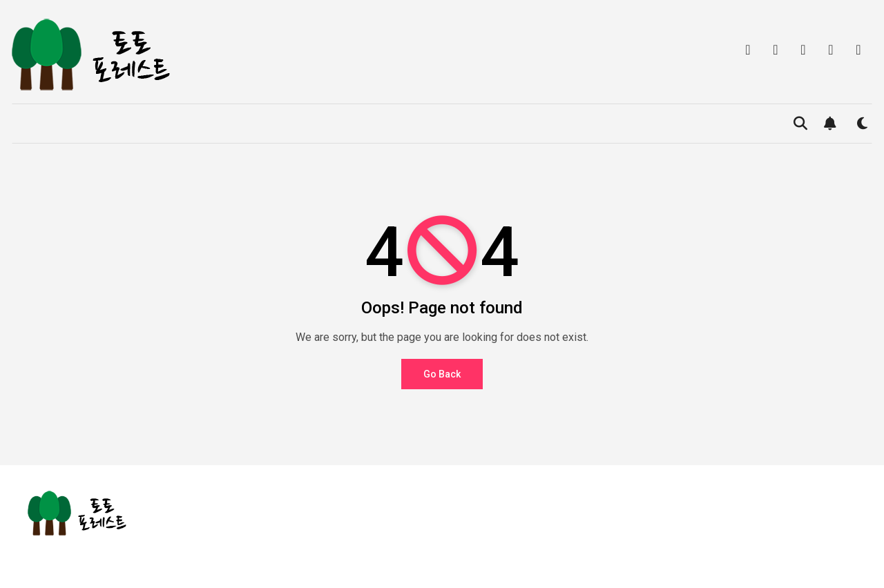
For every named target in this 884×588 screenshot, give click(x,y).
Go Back (442, 374)
